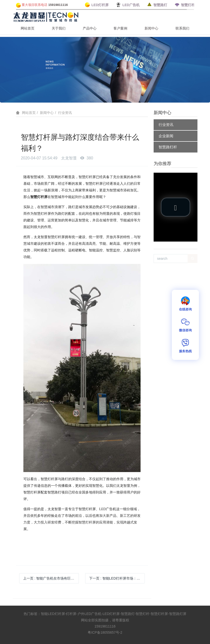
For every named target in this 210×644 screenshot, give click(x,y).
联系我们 (182, 28)
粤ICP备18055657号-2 (105, 632)
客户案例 (120, 28)
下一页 (117, 578)
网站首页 (28, 28)
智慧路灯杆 (168, 147)
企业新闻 (166, 136)
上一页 (51, 578)
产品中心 (90, 28)
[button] (176, 207)
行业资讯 (65, 113)
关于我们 (59, 28)
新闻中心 (151, 28)
